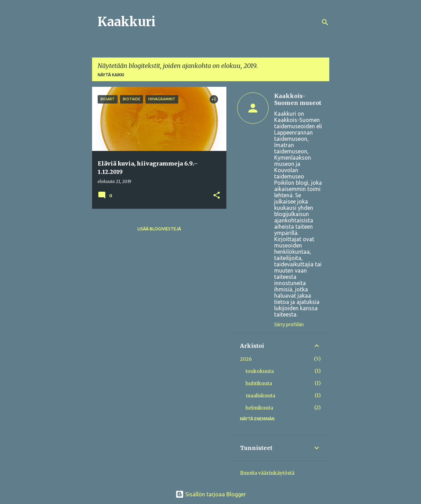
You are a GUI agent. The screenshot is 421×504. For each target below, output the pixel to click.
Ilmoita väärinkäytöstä (267, 473)
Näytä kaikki (111, 75)
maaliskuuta (260, 396)
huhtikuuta (259, 383)
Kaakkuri (127, 22)
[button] (217, 196)
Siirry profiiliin (289, 324)
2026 (246, 359)
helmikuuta (259, 408)
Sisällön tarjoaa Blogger (211, 494)
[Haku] (325, 22)
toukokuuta (260, 371)
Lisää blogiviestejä (159, 229)
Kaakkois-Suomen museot (298, 99)
